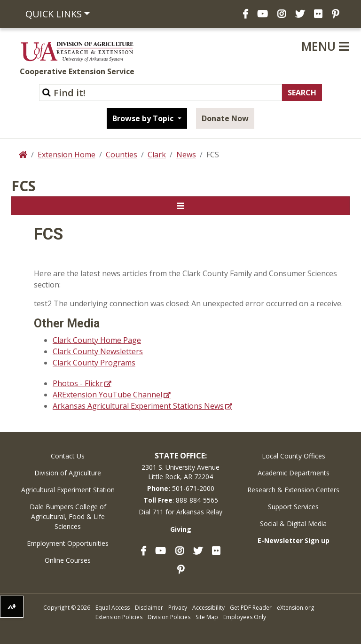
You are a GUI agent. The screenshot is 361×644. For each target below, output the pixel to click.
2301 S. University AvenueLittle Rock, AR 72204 (180, 472)
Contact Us (68, 456)
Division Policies (169, 617)
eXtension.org (295, 608)
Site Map (207, 617)
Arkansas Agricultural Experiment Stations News (138, 406)
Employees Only (245, 617)
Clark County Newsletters (98, 351)
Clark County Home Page (97, 340)
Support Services (293, 507)
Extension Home (67, 155)
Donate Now (225, 118)
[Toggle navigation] (180, 206)
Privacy (178, 608)
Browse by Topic (144, 118)
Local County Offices (294, 456)
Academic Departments (294, 473)
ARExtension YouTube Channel (107, 395)
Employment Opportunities (68, 543)
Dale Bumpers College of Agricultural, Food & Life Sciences (68, 516)
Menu (325, 46)
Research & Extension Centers (293, 490)
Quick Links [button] (54, 14)
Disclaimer (149, 608)
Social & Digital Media (293, 524)
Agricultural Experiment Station (68, 490)
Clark (157, 155)
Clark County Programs (94, 363)
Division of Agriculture (68, 473)
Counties (122, 155)
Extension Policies (119, 617)
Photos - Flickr (78, 383)
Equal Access (113, 608)
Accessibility (208, 608)
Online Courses (68, 560)
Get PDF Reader (251, 608)
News (186, 155)
